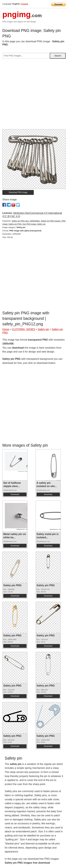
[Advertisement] (34, 95)
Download (15, 494)
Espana (25, 4)
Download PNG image (18, 192)
